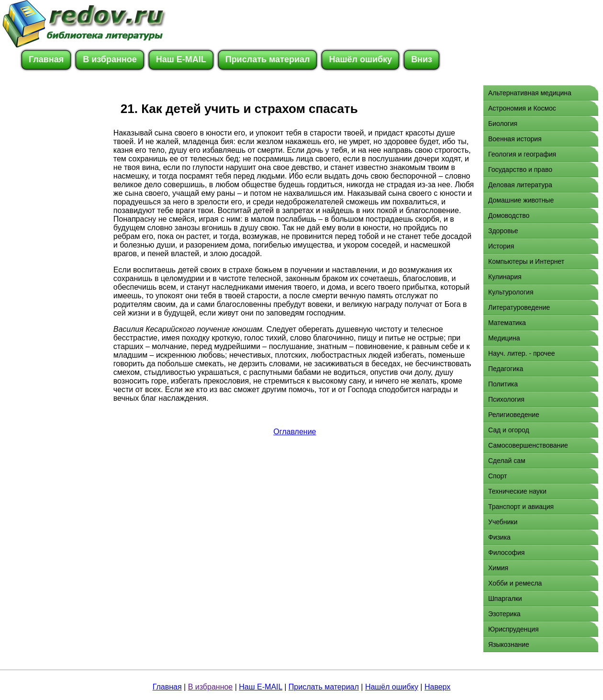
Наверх (437, 687)
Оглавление (295, 432)
